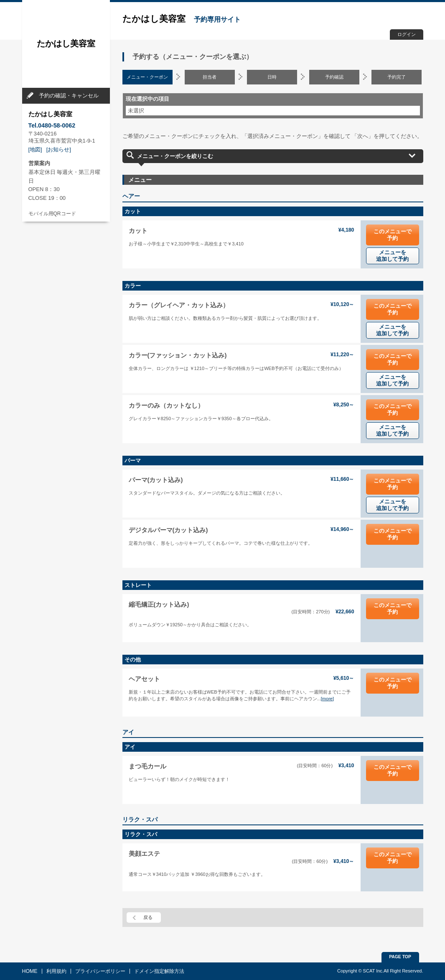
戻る (148, 917)
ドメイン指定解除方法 (159, 971)
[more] (327, 699)
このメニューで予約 (393, 235)
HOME (30, 971)
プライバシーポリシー (100, 971)
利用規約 (56, 971)
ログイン (407, 34)
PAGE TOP (400, 957)
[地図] (35, 149)
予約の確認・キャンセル (69, 96)
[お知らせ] (59, 149)
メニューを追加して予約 (392, 256)
